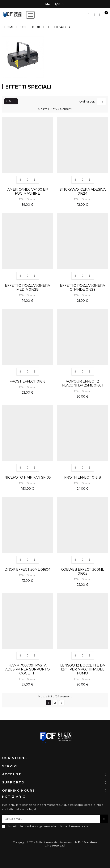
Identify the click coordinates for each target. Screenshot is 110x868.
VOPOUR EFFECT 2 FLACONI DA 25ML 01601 (82, 383)
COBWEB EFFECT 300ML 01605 (82, 571)
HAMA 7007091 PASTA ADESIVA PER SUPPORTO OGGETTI (27, 669)
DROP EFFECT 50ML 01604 (27, 570)
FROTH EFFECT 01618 (83, 477)
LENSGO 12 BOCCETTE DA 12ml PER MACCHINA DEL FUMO (83, 669)
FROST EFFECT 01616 (27, 381)
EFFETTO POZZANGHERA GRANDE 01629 (82, 288)
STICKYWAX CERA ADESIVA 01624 (83, 191)
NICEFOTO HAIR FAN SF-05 (28, 477)
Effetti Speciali (28, 199)
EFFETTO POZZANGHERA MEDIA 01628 (27, 288)
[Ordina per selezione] (101, 101)
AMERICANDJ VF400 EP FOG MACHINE (28, 191)
